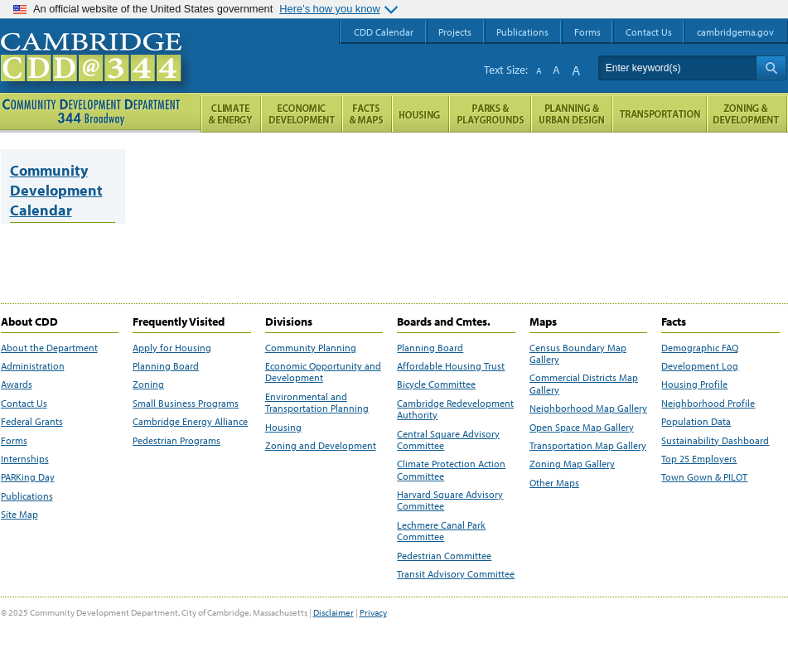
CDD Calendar (384, 32)
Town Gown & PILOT (704, 477)
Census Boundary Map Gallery (578, 354)
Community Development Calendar (56, 190)
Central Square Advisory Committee (448, 440)
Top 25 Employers (699, 459)
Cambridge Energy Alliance (190, 422)
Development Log (700, 366)
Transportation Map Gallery (588, 446)
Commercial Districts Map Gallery (584, 384)
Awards (17, 384)
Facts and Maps (367, 114)
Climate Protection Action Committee (451, 470)
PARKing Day (28, 477)
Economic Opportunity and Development (323, 372)
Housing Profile (694, 384)
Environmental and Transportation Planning (317, 403)
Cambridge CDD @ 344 (98, 74)
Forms (14, 441)
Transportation (660, 114)
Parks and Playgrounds (490, 114)
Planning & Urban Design (572, 114)
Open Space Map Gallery (582, 428)
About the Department (49, 348)
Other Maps (554, 483)
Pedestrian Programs (176, 441)
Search (771, 68)
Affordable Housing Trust (451, 366)
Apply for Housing (172, 348)
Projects (455, 32)
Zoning (148, 384)
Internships (25, 459)
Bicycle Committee (436, 384)
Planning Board (166, 366)
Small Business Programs (186, 404)
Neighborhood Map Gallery (588, 409)
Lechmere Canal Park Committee (441, 531)
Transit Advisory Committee (456, 574)
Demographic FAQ (700, 348)
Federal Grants (32, 422)
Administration (33, 366)
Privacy (373, 612)
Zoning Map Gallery (572, 464)
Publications (27, 496)
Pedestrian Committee (444, 556)
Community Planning (311, 348)
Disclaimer (334, 612)
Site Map (19, 515)
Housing (283, 428)
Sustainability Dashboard (715, 441)
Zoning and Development (321, 446)
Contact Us (24, 404)
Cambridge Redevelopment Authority (455, 409)
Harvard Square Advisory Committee (450, 500)
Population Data (696, 422)
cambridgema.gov (735, 32)
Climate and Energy (231, 114)
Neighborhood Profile (708, 404)
